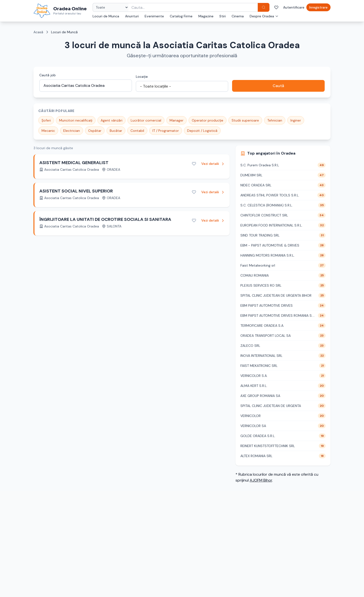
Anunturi (132, 16)
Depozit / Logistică (202, 131)
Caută (278, 86)
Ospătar (95, 131)
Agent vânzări (112, 120)
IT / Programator (166, 131)
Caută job (48, 75)
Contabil (137, 131)
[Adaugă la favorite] (194, 164)
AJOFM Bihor (261, 480)
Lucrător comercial (146, 120)
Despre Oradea (264, 16)
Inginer (296, 120)
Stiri (223, 16)
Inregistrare (318, 7)
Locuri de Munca (106, 16)
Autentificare (294, 7)
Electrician (72, 131)
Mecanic (48, 131)
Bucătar (116, 131)
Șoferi (46, 120)
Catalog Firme (181, 16)
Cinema (238, 16)
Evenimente (154, 16)
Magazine (206, 16)
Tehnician (275, 120)
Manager (177, 120)
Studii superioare (245, 120)
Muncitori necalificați (76, 120)
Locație (142, 77)
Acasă (38, 32)
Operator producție (208, 120)
